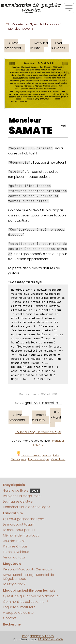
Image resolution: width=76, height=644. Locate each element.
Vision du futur (14, 557)
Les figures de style (18, 501)
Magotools (12, 564)
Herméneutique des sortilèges (27, 507)
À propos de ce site (18, 613)
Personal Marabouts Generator (28, 569)
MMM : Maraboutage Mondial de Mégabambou (28, 577)
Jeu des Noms (14, 541)
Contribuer (58, 459)
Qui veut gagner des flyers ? (25, 519)
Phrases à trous (15, 546)
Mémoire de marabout (21, 535)
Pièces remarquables (33, 455)
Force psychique (16, 552)
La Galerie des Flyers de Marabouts (34, 24)
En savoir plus (51, 403)
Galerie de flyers (21, 490)
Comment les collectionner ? (26, 602)
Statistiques (18, 459)
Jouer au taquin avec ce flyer (38, 432)
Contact (10, 618)
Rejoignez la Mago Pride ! (23, 496)
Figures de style (39, 459)
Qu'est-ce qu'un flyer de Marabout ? (32, 596)
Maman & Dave (51, 639)
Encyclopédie (14, 485)
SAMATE (31, 130)
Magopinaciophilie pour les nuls (29, 590)
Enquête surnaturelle (19, 607)
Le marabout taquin (19, 524)
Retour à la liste (39, 46)
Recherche (12, 624)
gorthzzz (32, 403)
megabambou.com (38, 636)
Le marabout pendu (19, 530)
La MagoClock (14, 584)
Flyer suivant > (58, 46)
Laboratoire (13, 513)
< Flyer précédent (13, 46)
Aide (56, 455)
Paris (64, 126)
